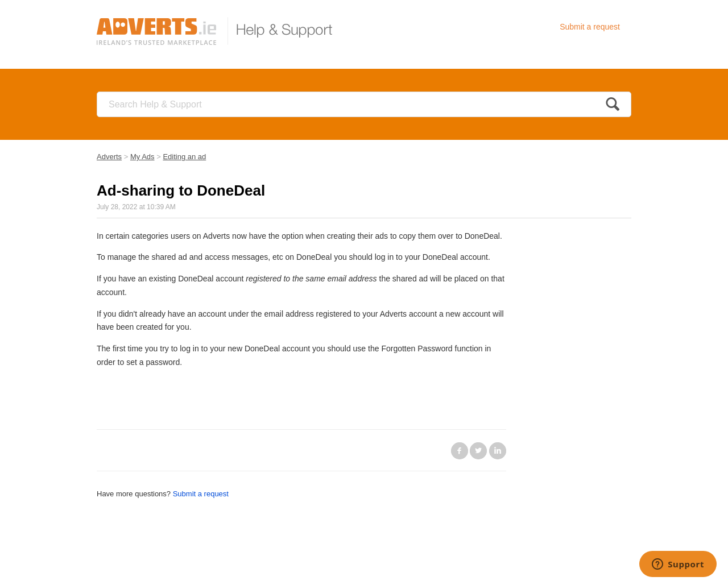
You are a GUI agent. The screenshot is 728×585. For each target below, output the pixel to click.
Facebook (460, 451)
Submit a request (590, 27)
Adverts (109, 157)
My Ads (142, 157)
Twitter (478, 451)
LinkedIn (498, 451)
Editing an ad (184, 157)
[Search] (364, 104)
